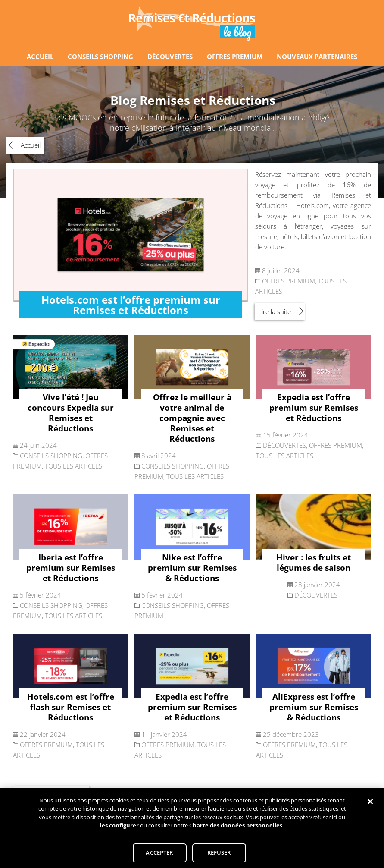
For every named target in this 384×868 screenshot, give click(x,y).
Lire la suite (275, 311)
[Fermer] (370, 804)
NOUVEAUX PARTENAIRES (317, 57)
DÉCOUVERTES (170, 57)
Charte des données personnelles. (237, 828)
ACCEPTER (159, 855)
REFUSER (219, 855)
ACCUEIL (40, 57)
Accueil (31, 145)
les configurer (119, 828)
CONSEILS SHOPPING (100, 57)
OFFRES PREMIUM (235, 57)
